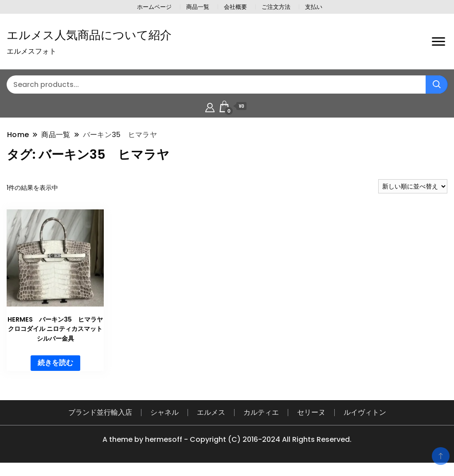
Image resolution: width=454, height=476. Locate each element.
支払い (314, 7)
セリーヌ (311, 412)
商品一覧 (198, 7)
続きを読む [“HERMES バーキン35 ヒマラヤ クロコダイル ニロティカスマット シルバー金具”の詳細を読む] (55, 363)
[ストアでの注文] (413, 186)
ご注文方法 (276, 7)
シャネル (164, 412)
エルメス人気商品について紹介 (89, 35)
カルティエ (261, 412)
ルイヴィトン (365, 412)
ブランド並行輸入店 (100, 412)
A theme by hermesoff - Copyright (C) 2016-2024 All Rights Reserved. (227, 439)
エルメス (211, 412)
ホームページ (154, 7)
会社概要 (235, 7)
